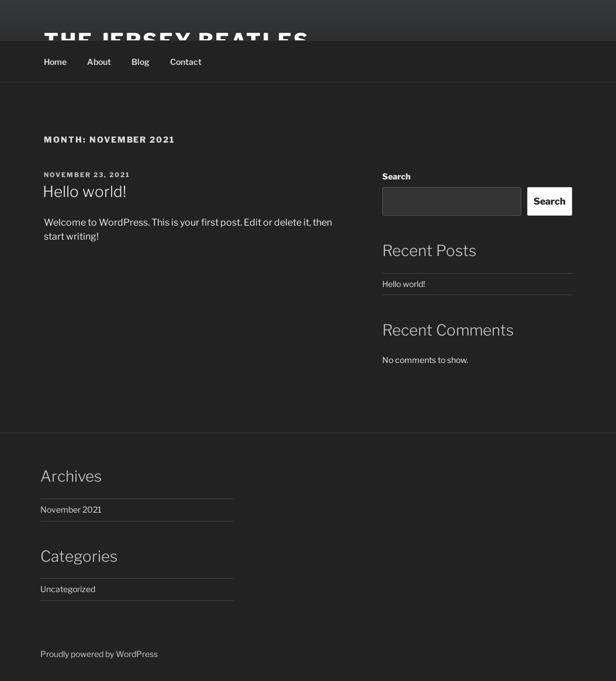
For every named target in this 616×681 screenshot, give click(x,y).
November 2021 (71, 509)
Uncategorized (68, 589)
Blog (141, 62)
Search (396, 176)
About (99, 62)
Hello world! (84, 191)
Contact (186, 62)
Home (55, 62)
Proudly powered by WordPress (99, 654)
